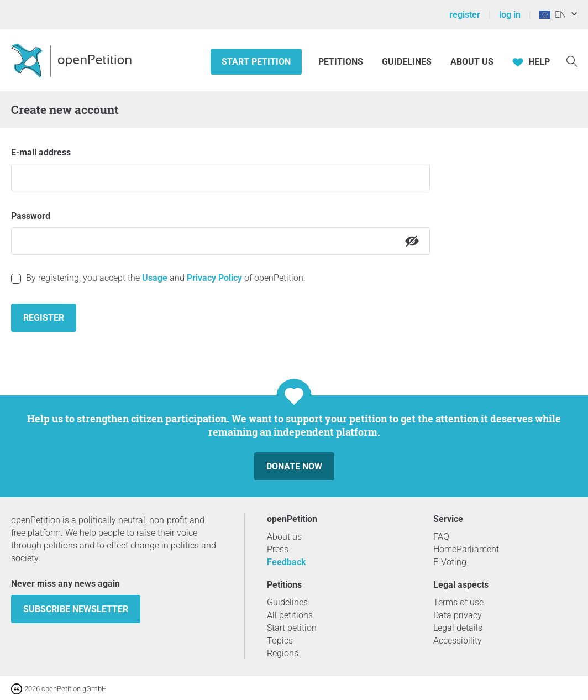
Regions (283, 653)
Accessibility (458, 641)
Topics (280, 641)
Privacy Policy (214, 278)
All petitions (290, 615)
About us (472, 62)
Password (31, 216)
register (465, 15)
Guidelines (407, 62)
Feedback (287, 562)
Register (44, 318)
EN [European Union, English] (553, 15)
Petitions (342, 62)
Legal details (458, 628)
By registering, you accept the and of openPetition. (166, 278)
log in (510, 15)
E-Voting (450, 562)
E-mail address (41, 152)
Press (278, 549)
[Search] (572, 61)
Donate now (294, 466)
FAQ (441, 537)
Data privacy (458, 615)
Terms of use (458, 602)
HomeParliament (466, 549)
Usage (155, 278)
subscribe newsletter (76, 609)
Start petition (256, 62)
